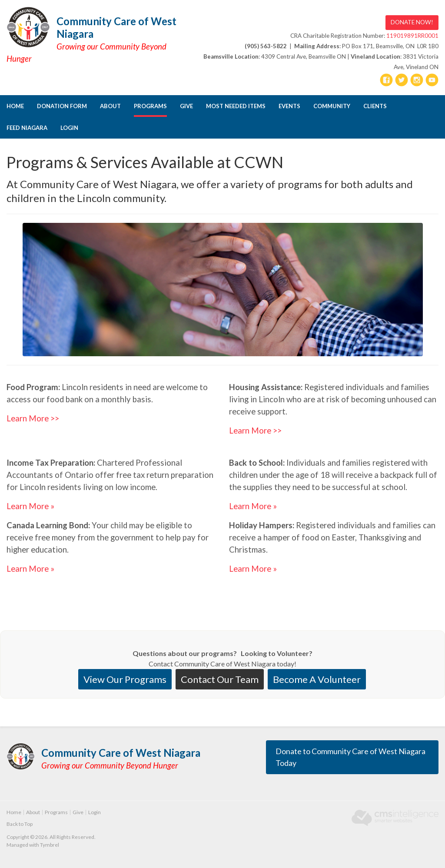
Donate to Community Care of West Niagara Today (350, 757)
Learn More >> (33, 418)
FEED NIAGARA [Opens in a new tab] (27, 128)
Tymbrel (50, 845)
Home (15, 106)
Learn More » (30, 506)
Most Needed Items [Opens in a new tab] (236, 106)
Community (332, 106)
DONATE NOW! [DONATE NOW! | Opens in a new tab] (412, 22)
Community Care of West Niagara (116, 27)
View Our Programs (125, 679)
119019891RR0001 (412, 36)
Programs (150, 106)
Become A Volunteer (317, 679)
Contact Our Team (220, 679)
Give (186, 106)
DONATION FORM (62, 106)
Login (69, 128)
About (110, 106)
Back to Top (20, 824)
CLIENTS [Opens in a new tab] (375, 106)
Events (289, 106)
